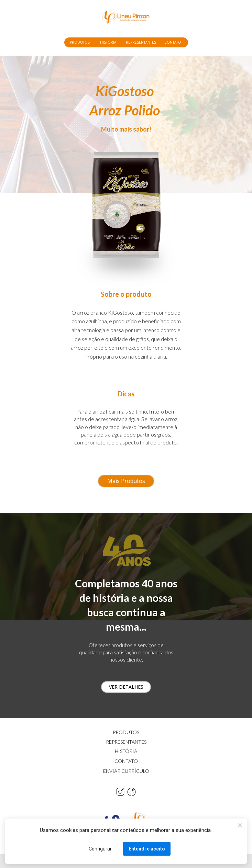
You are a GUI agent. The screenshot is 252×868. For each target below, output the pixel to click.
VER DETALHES (126, 687)
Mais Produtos (126, 481)
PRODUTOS (80, 42)
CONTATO (173, 42)
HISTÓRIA (108, 42)
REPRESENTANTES (141, 42)
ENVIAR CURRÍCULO (126, 771)
